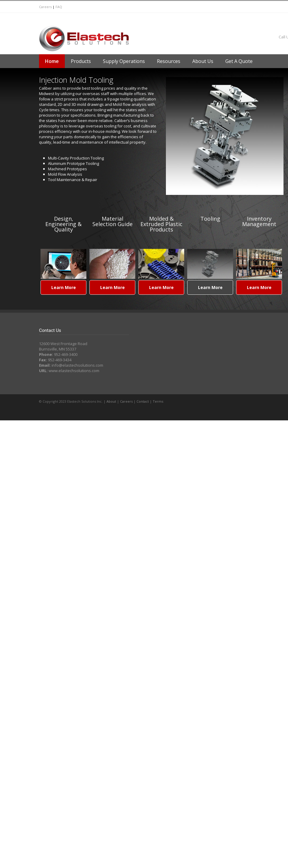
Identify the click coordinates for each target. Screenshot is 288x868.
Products (81, 61)
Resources (169, 61)
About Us (203, 61)
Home (52, 61)
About (111, 401)
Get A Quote (239, 61)
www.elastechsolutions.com (74, 371)
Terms (158, 401)
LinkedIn (171, 19)
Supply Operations (124, 61)
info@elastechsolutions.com (77, 365)
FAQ (59, 7)
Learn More (64, 287)
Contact (143, 401)
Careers (45, 7)
